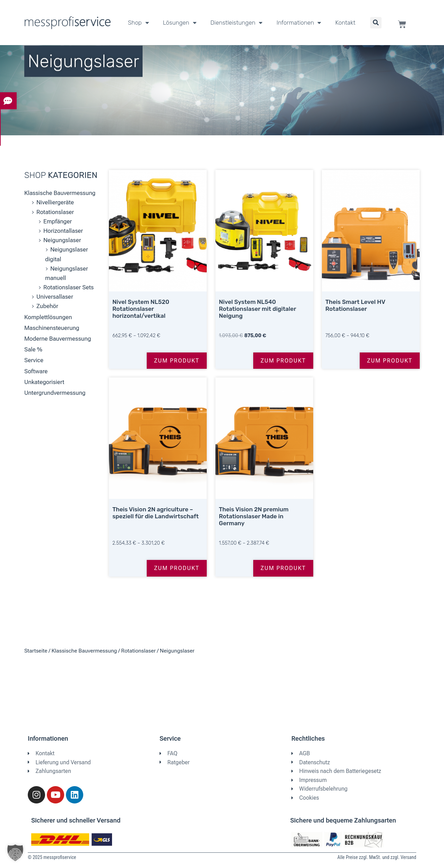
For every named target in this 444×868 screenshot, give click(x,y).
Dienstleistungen (237, 23)
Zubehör (47, 306)
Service (34, 360)
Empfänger (58, 221)
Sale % (33, 349)
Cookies (309, 798)
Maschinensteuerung (52, 328)
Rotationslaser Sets (69, 287)
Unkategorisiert (44, 382)
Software (36, 371)
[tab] (9, 102)
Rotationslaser (55, 212)
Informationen (299, 23)
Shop (139, 23)
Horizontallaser (63, 231)
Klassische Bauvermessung (60, 193)
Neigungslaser (62, 240)
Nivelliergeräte (55, 202)
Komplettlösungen (48, 317)
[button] (376, 23)
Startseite (36, 651)
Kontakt (345, 23)
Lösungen (180, 23)
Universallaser (55, 297)
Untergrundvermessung (55, 393)
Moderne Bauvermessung (58, 339)
